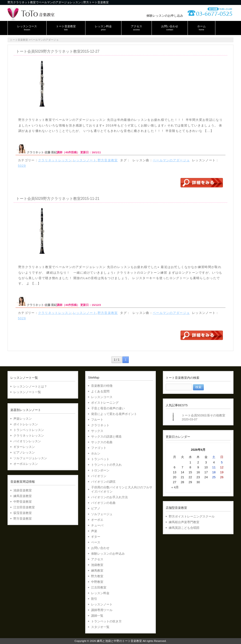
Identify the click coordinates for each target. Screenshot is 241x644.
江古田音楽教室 (24, 507)
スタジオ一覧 (100, 627)
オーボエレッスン (26, 464)
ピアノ (96, 508)
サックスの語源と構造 (106, 437)
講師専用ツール (102, 610)
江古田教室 (99, 587)
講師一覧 (97, 616)
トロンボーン (100, 470)
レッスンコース (102, 397)
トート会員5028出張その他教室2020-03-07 (203, 417)
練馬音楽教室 (23, 496)
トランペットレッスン (29, 430)
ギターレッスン (24, 447)
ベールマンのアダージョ (171, 160)
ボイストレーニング (105, 403)
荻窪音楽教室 (23, 513)
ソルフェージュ (102, 514)
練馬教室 (97, 571)
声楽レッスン (23, 419)
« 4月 (175, 487)
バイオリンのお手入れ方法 (109, 497)
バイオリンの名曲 (103, 503)
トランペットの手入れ (106, 465)
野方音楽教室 (108, 160)
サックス (97, 431)
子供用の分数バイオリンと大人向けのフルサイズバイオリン (122, 489)
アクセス (97, 559)
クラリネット (35, 152)
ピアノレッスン (24, 452)
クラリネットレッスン (55, 160)
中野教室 (97, 582)
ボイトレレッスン (26, 424)
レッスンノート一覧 (27, 392)
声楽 (94, 531)
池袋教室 (97, 565)
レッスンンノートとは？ (30, 386)
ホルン (96, 453)
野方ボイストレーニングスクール (192, 516)
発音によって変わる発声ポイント (114, 414)
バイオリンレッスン (27, 441)
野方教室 (97, 576)
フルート (97, 420)
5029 (22, 166)
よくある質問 (100, 391)
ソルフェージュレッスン (30, 458)
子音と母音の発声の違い (108, 408)
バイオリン (99, 476)
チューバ (97, 525)
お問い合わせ (100, 548)
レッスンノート (85, 160)
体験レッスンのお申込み (108, 554)
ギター (96, 537)
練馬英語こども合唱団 (184, 528)
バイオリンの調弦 (103, 482)
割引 (94, 599)
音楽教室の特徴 (102, 386)
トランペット (100, 459)
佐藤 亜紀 (51, 152)
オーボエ (97, 520)
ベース (96, 542)
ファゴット (99, 448)
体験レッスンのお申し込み (165, 16)
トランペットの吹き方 (106, 621)
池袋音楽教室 (23, 490)
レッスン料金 (100, 593)
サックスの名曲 (102, 442)
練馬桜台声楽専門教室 (184, 522)
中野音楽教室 (23, 502)
